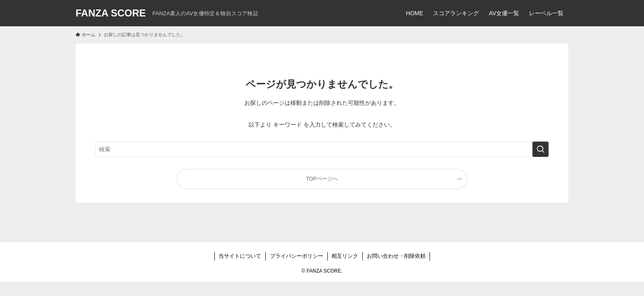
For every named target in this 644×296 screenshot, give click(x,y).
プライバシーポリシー (297, 256)
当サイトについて (240, 256)
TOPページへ (322, 179)
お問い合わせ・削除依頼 (396, 256)
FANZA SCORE (111, 13)
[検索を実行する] (540, 149)
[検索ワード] (322, 149)
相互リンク (345, 256)
